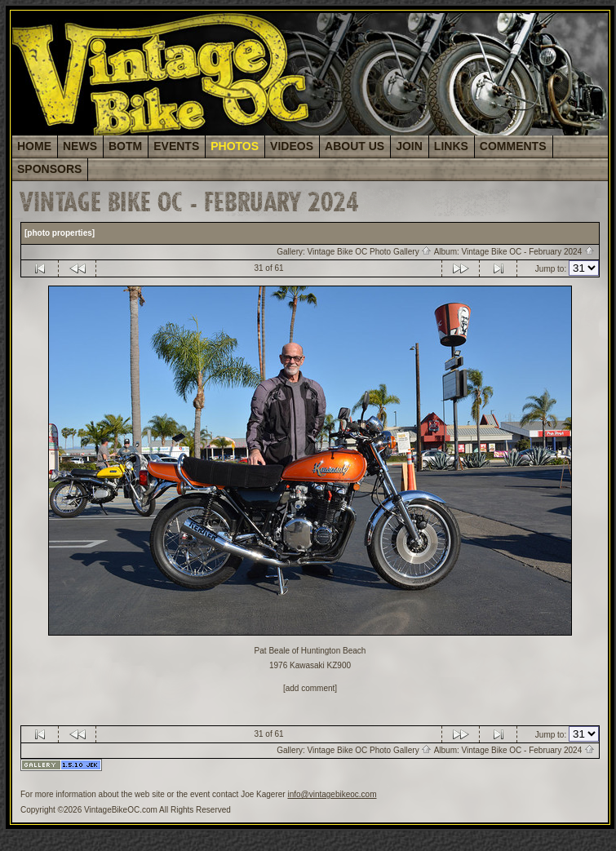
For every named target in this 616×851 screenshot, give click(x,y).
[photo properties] (60, 233)
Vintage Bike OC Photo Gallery (370, 252)
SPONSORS (49, 169)
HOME (34, 146)
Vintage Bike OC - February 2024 (528, 252)
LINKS (451, 146)
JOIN (409, 146)
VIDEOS (292, 146)
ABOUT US (355, 146)
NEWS (80, 146)
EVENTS (176, 146)
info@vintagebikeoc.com (332, 794)
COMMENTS (513, 146)
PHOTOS (235, 146)
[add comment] (310, 688)
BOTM (125, 146)
